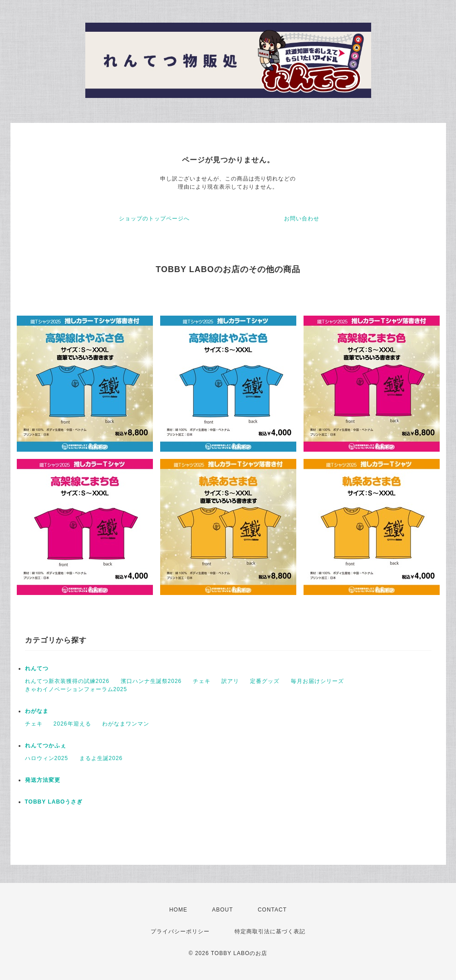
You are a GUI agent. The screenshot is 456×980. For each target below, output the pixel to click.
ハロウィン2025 (47, 758)
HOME (178, 910)
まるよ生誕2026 (101, 758)
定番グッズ (265, 681)
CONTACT (272, 910)
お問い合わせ (302, 219)
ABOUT (222, 910)
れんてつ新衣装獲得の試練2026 (67, 681)
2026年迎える (72, 724)
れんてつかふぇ (46, 746)
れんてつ (37, 668)
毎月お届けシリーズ (317, 681)
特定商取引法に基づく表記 (270, 931)
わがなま (37, 711)
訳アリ (230, 681)
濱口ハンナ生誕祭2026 (151, 681)
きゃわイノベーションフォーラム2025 (76, 689)
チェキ (202, 681)
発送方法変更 (43, 780)
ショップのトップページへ (154, 219)
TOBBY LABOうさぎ (54, 802)
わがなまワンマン (126, 724)
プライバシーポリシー (180, 931)
